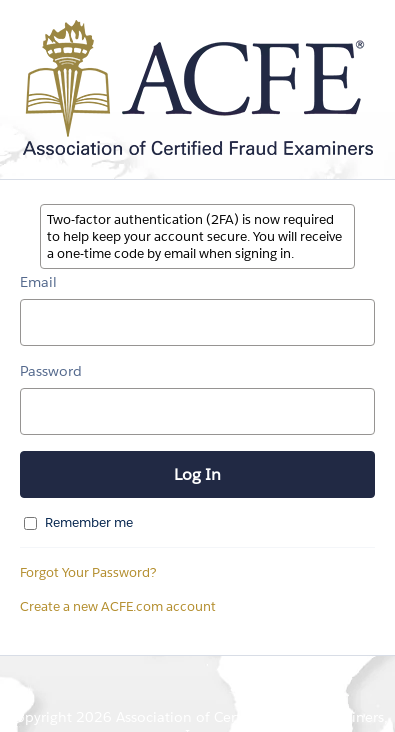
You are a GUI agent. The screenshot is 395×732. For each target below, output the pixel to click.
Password (51, 371)
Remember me (89, 522)
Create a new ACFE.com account (118, 606)
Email (38, 282)
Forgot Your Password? (88, 572)
